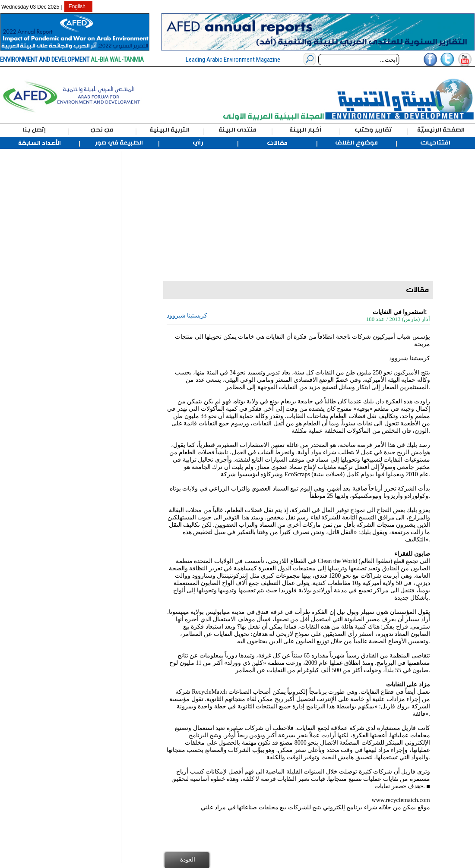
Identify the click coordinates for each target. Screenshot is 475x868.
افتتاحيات (435, 143)
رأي (198, 143)
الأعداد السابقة (40, 143)
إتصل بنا (34, 130)
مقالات (277, 143)
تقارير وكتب (373, 130)
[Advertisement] (46, 281)
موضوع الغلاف (356, 143)
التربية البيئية (169, 130)
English (77, 6)
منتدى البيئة (237, 130)
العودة (188, 859)
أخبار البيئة (305, 130)
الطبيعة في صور (119, 143)
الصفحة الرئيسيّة (441, 130)
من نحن (102, 130)
